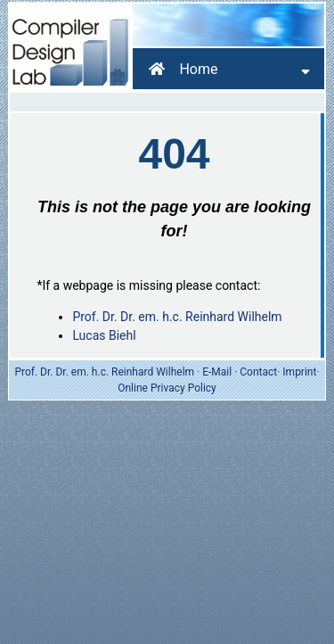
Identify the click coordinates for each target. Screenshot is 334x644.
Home (183, 69)
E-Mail (217, 372)
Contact (258, 372)
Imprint (299, 372)
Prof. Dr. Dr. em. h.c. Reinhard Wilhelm (177, 317)
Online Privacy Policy (167, 388)
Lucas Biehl (104, 335)
